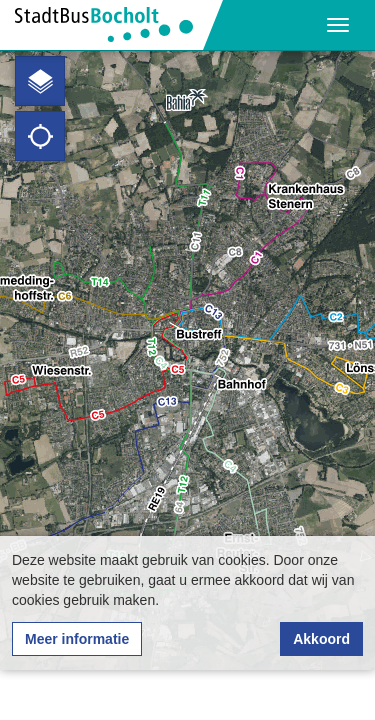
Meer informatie (77, 639)
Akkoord (321, 639)
